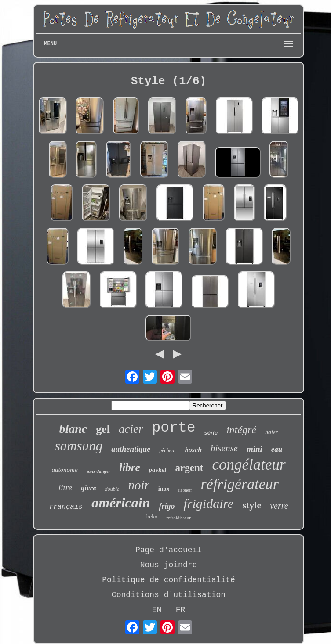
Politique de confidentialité (168, 580)
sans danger (99, 471)
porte (174, 428)
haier (272, 432)
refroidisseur (178, 518)
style (252, 505)
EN (157, 610)
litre (65, 487)
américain (121, 503)
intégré (241, 430)
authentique (131, 449)
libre (129, 467)
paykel (158, 470)
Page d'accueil (169, 550)
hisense (224, 448)
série (211, 433)
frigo (167, 506)
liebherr (185, 490)
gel (103, 429)
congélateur (249, 465)
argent (189, 468)
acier (131, 429)
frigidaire (208, 503)
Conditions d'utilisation (169, 595)
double (112, 489)
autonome (64, 470)
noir (138, 485)
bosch (193, 450)
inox (164, 489)
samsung (79, 446)
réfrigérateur (240, 484)
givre (89, 488)
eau (277, 449)
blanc (73, 429)
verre (279, 506)
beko (152, 516)
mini (255, 449)
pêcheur (168, 450)
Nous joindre (169, 565)
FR (181, 610)
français (66, 507)
